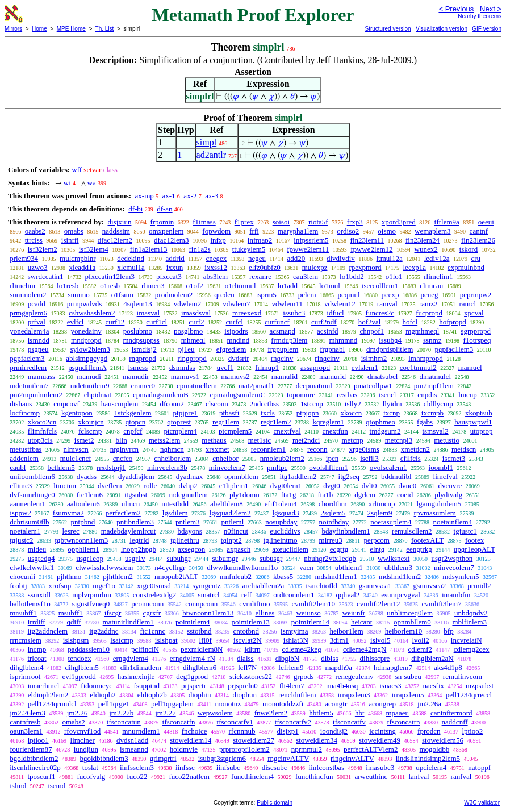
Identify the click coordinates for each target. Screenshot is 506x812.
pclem (307, 295)
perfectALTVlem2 (371, 749)
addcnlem (24, 458)
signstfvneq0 (91, 604)
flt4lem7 (292, 686)
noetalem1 (25, 531)
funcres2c (380, 313)
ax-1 (169, 196)
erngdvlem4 (131, 658)
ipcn (332, 458)
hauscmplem (120, 404)
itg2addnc (104, 631)
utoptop (482, 431)
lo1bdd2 (352, 276)
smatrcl (208, 595)
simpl (207, 142)
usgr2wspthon (452, 558)
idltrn (252, 649)
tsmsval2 (435, 431)
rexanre (260, 276)
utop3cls (40, 440)
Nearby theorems (480, 16)
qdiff (74, 622)
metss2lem (165, 440)
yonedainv (86, 331)
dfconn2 (172, 404)
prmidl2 (479, 586)
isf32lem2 (43, 249)
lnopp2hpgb (139, 549)
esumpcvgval (401, 595)
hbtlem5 (321, 713)
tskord (469, 249)
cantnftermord (451, 713)
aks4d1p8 (448, 667)
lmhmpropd (426, 358)
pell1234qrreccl (469, 695)
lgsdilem (175, 513)
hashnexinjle (136, 676)
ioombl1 (441, 467)
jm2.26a (429, 704)
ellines (265, 613)
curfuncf (277, 322)
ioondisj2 (334, 731)
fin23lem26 (478, 240)
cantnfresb (25, 722)
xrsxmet (218, 449)
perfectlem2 (123, 513)
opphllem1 (83, 549)
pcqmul (349, 295)
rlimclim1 (438, 276)
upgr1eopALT (474, 549)
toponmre (301, 395)
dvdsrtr (239, 358)
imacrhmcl (44, 686)
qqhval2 (348, 595)
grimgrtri (163, 758)
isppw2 (20, 513)
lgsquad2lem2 (230, 513)
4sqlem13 (138, 304)
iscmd (57, 786)
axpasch (239, 549)
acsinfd (328, 331)
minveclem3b (167, 467)
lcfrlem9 (291, 667)
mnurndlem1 (141, 731)
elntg (377, 549)
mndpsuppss (141, 340)
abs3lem (216, 276)
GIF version (487, 29)
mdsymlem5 (461, 576)
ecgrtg (339, 549)
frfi (254, 231)
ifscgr (113, 613)
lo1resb (68, 286)
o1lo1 (394, 276)
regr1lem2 (276, 422)
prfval (37, 322)
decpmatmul (314, 386)
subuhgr (178, 558)
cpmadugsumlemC (238, 395)
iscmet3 (454, 458)
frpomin (162, 222)
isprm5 (266, 295)
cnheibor (225, 458)
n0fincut (236, 531)
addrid (175, 258)
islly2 (353, 404)
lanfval (419, 776)
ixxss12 (216, 267)
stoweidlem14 (191, 740)
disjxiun (119, 222)
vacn (306, 567)
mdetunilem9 (90, 386)
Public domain (275, 803)
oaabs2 (35, 231)
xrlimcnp (382, 504)
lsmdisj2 (144, 349)
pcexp (390, 295)
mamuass (41, 376)
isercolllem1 (380, 286)
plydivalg (448, 495)
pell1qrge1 (114, 704)
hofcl (410, 322)
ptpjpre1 (185, 413)
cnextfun (335, 431)
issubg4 (390, 340)
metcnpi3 (399, 440)
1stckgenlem (133, 413)
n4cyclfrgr (170, 567)
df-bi (135, 209)
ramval (387, 304)
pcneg (430, 295)
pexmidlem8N (202, 649)
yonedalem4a (29, 331)
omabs (74, 231)
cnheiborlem (172, 458)
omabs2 (73, 722)
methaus (214, 440)
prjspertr (194, 686)
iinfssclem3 (137, 767)
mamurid (333, 376)
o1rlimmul (241, 286)
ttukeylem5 (249, 249)
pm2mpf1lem (434, 386)
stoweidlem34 (317, 740)
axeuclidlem (290, 549)
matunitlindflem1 (128, 622)
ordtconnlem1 (294, 595)
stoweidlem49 (380, 740)
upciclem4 (431, 767)
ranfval (461, 776)
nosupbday (281, 522)
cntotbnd (246, 631)
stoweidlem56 (443, 740)
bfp (448, 631)
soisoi (281, 222)
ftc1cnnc (152, 631)
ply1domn (244, 495)
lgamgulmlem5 (439, 504)
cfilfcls (411, 458)
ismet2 (84, 440)
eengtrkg (419, 549)
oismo (387, 231)
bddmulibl (396, 476)
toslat (90, 767)
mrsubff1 (23, 613)
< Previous (456, 9)
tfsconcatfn (179, 722)
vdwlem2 (187, 304)
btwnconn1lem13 (208, 613)
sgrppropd (476, 331)
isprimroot (25, 676)
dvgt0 (332, 486)
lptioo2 (473, 731)
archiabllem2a (264, 586)
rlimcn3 (153, 286)
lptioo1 (38, 740)
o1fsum (122, 295)
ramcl (467, 304)
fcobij (18, 586)
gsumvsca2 (430, 586)
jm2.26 (77, 713)
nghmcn (172, 449)
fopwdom (216, 231)
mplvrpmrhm (92, 595)
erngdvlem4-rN (193, 658)
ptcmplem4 (180, 431)
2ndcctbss (264, 404)
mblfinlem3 (469, 622)
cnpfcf (133, 431)
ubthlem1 (349, 567)
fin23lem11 (367, 240)
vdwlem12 (340, 304)
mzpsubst (480, 686)
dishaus (21, 404)
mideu (37, 549)
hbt (360, 713)
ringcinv (327, 358)
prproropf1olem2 (244, 749)
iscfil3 (369, 458)
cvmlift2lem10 (313, 604)
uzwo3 (38, 267)
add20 (296, 258)
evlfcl (76, 322)
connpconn (201, 604)
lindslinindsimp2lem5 (428, 758)
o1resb (110, 286)
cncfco (123, 458)
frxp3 (355, 222)
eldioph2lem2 (48, 695)
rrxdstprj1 (111, 467)
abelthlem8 (227, 504)
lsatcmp (122, 640)
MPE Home (71, 29)
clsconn (217, 404)
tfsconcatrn (404, 722)
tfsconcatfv (349, 722)
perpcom (376, 540)
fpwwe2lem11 (308, 249)
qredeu (224, 295)
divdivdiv (341, 258)
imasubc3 (380, 767)
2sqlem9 (380, 513)
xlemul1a (131, 267)
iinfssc (185, 767)
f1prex (244, 222)
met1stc (260, 440)
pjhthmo (69, 576)
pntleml (233, 522)
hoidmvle (184, 749)
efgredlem (231, 349)
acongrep (382, 704)
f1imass (204, 222)
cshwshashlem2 (92, 313)
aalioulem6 (83, 504)
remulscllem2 (412, 531)
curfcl (235, 322)
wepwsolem (215, 713)
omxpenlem (166, 231)
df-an (164, 209)
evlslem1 (365, 367)
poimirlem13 (251, 622)
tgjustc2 (21, 540)
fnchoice (195, 731)
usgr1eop (90, 558)
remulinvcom (463, 676)
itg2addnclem (47, 631)
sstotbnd (199, 631)
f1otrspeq (477, 340)
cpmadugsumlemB (161, 395)
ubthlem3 (398, 567)
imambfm (456, 595)
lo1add (288, 286)
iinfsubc (228, 767)
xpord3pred (399, 222)
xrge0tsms (364, 449)
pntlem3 (188, 522)
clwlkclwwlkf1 (32, 567)
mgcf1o (104, 586)
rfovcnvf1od (82, 731)
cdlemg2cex (472, 649)
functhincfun (314, 776)
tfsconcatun (124, 722)
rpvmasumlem (435, 513)
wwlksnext (394, 558)
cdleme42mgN (365, 649)
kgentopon (77, 413)
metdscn (464, 449)
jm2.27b (121, 713)
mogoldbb (434, 749)
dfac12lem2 (115, 240)
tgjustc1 (465, 531)
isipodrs (236, 331)
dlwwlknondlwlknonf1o (242, 567)
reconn (317, 449)
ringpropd (192, 358)
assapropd (315, 367)
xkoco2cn (42, 422)
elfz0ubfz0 (265, 267)
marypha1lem (298, 231)
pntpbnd (83, 522)
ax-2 (190, 196)
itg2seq (349, 476)
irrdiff (37, 622)
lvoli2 (420, 640)
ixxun (175, 267)
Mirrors (13, 29)
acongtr (336, 704)
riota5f (318, 222)
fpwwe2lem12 (371, 249)
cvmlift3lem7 (442, 604)
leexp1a (415, 267)
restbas (347, 395)
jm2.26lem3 (27, 713)
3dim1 (339, 640)
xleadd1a (82, 267)
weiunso (308, 613)
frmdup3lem (289, 340)
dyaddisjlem (136, 476)
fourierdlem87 (31, 749)
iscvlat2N (248, 640)
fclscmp (90, 431)
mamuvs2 (235, 376)
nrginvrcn (124, 449)
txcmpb (432, 413)
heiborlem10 (404, 631)
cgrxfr (152, 613)
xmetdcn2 (415, 449)
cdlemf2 (420, 649)
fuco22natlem (189, 776)
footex (474, 540)
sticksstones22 (251, 676)
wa (92, 183)
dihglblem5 (81, 667)
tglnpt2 (231, 540)
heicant (362, 622)
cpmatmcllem (197, 386)
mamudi (89, 376)
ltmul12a (389, 258)
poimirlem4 (193, 622)
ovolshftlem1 (329, 467)
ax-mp (145, 196)
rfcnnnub (242, 731)
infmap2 (260, 240)
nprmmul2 (307, 749)
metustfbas (26, 449)
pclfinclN (145, 649)
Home (39, 29)
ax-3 (212, 196)
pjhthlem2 (118, 576)
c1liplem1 (234, 486)
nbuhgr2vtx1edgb (330, 558)
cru (476, 258)
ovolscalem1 (388, 467)
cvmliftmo (254, 604)
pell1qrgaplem (172, 704)
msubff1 (71, 613)
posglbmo (188, 331)
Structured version (388, 29)
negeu (257, 258)
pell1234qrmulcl (52, 704)
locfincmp (25, 413)
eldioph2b (152, 695)
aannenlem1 (28, 504)
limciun (65, 486)
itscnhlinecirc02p (35, 767)
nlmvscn (76, 449)
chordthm (333, 504)
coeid (405, 495)
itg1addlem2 (298, 476)
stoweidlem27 (254, 740)
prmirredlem (28, 367)
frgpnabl (332, 349)
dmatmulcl (435, 376)
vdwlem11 (287, 304)
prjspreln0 (243, 686)
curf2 (196, 322)
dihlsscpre (375, 658)
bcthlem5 (61, 467)
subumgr (225, 558)
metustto (447, 440)
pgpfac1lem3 (454, 349)
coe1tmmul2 (418, 367)
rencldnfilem (297, 695)
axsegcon (191, 549)
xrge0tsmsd (154, 586)
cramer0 (143, 386)
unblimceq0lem (410, 613)
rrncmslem (26, 640)
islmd (18, 786)
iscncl (387, 395)
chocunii (22, 576)
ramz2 (428, 304)
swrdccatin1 (46, 276)
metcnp (352, 440)
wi (67, 183)
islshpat (166, 640)
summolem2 (28, 295)
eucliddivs (285, 531)
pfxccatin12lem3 (110, 276)
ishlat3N (296, 640)
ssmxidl (39, 595)
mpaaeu (398, 713)
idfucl (335, 313)
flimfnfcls (42, 431)
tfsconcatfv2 (293, 722)
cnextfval (287, 431)
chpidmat (98, 395)
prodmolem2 (174, 295)
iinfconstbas (327, 767)
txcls (268, 413)
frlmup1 (267, 367)
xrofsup (60, 586)
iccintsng (382, 731)
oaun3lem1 (26, 731)
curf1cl (156, 322)
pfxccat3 (169, 276)
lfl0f (206, 640)
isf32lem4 (94, 249)
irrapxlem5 (408, 695)
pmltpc (277, 467)
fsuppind (147, 686)
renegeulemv (354, 676)
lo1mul (330, 286)
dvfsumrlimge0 (32, 495)
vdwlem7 (236, 304)
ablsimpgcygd (87, 358)
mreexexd (247, 313)
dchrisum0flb (29, 522)
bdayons (189, 531)
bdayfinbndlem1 (346, 531)
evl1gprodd (79, 676)
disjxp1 (287, 731)
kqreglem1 (328, 422)
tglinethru (185, 540)
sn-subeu (408, 676)
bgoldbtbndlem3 (104, 758)
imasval (148, 313)
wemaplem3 (433, 231)
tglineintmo (281, 540)
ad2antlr (211, 155)
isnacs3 (390, 686)
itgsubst (136, 495)
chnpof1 (372, 331)
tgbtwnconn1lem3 (81, 540)
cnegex (216, 258)
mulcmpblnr (78, 258)
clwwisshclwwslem (104, 567)
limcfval (446, 476)
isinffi (70, 240)
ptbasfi (229, 413)
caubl (18, 467)
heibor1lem (346, 631)
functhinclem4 (252, 776)
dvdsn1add (132, 740)
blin (121, 440)
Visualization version (442, 29)
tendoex (80, 658)
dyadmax (190, 476)
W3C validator (482, 803)
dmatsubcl (382, 376)
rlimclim (22, 286)
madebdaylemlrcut (129, 531)
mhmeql (193, 340)
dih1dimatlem (141, 667)
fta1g (289, 495)
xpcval (474, 313)
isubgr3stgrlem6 (222, 758)
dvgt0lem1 (286, 486)
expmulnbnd (466, 267)
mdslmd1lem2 (400, 576)
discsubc (275, 767)
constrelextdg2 (155, 595)
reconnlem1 (268, 449)
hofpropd (453, 322)
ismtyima (294, 631)
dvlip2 (188, 486)
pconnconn (147, 604)
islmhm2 (374, 358)
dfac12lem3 (171, 240)
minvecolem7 (454, 567)
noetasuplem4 (391, 522)
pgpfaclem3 (27, 358)
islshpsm (76, 640)
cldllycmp (438, 404)
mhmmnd (343, 340)
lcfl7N (247, 667)
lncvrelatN (467, 640)
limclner (83, 740)
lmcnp (468, 395)
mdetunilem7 (29, 386)
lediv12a (437, 258)
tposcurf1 (41, 776)
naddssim (116, 231)
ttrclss (34, 240)
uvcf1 (225, 367)
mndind (238, 340)
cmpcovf (66, 404)
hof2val (370, 322)
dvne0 (408, 486)
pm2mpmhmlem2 (36, 395)
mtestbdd (175, 504)
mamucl (470, 367)
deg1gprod (192, 676)
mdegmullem (188, 495)
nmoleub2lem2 (282, 458)
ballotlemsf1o (30, 604)
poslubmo (138, 331)
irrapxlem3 (354, 695)
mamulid (285, 376)
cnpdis (427, 395)
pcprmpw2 (476, 295)
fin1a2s (199, 249)
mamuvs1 (185, 376)
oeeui (486, 222)
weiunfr (354, 613)
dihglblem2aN (432, 658)
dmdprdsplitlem (390, 349)
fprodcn (429, 731)
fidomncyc (97, 686)
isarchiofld (321, 586)
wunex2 (426, 249)
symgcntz (207, 586)
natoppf (479, 767)
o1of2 (194, 286)
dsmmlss (182, 367)
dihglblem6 (200, 667)
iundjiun (86, 749)
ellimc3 (21, 486)
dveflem (110, 486)
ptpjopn (308, 413)
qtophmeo (380, 422)
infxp (218, 240)
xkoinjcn (91, 422)
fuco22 (137, 776)
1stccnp (312, 404)
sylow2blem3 (90, 349)
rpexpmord (365, 267)
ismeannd (134, 749)
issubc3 (294, 313)
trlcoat (37, 658)
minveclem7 (227, 467)
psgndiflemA (87, 367)
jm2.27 (165, 713)
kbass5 (283, 576)
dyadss (87, 476)
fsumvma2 (68, 513)
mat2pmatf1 (256, 386)
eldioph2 (103, 695)
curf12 (115, 322)
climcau (431, 286)
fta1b (325, 495)
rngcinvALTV (288, 758)
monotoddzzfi (283, 704)
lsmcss (138, 367)
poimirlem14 (310, 622)
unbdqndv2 (471, 613)
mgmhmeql (422, 331)
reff (247, 595)
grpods (304, 676)
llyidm (392, 404)
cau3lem (306, 276)
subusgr (271, 558)
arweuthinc (371, 776)
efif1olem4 (281, 504)
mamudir (136, 376)
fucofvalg (91, 776)
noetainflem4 (453, 522)
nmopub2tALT (176, 576)
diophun (244, 695)
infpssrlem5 (311, 240)
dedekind (131, 258)
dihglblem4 (26, 667)
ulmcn (131, 504)
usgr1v (135, 558)
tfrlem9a (447, 222)
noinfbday (334, 522)
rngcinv (282, 358)
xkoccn (352, 413)
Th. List (105, 29)
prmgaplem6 (28, 313)
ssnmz (432, 340)
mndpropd (86, 340)
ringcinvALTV (352, 758)
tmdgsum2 (385, 431)
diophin (200, 695)
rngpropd (143, 358)
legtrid (139, 540)
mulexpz (315, 267)
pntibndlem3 (135, 522)
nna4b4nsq (342, 686)
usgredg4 (41, 558)
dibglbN (288, 658)
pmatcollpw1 (373, 386)
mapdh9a (338, 667)
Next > (491, 9)
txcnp (392, 413)
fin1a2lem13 (149, 249)
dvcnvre (450, 486)
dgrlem (365, 495)
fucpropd (429, 313)
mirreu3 (331, 540)
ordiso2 (348, 231)
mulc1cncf (76, 458)
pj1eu (187, 349)
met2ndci (306, 440)
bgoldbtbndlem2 (34, 758)
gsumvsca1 (375, 586)
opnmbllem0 (412, 622)
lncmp (37, 649)
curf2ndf (324, 322)
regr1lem (226, 422)
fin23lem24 (423, 240)
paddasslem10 (89, 649)
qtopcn (135, 422)
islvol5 (380, 640)
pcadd (37, 304)
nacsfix (434, 686)
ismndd (39, 340)
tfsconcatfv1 (235, 722)
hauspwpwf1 (473, 422)
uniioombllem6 (32, 476)
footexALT (427, 540)
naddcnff (455, 722)
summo (79, 295)
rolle (150, 486)
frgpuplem (283, 349)
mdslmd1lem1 (336, 576)
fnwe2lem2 (271, 713)
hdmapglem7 (393, 667)
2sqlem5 (333, 513)
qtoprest (179, 422)
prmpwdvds (84, 304)
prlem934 (24, 258)
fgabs (425, 422)
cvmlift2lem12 (379, 604)
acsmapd (282, 331)
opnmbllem (241, 476)
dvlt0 (369, 486)
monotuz (228, 704)
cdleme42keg (302, 649)
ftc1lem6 (90, 495)
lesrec (70, 531)
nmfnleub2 (236, 576)
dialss (245, 658)
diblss (329, 658)
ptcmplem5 (235, 431)
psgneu (38, 349)
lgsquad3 (286, 513)
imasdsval (196, 313)
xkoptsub (479, 413)
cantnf (479, 231)
